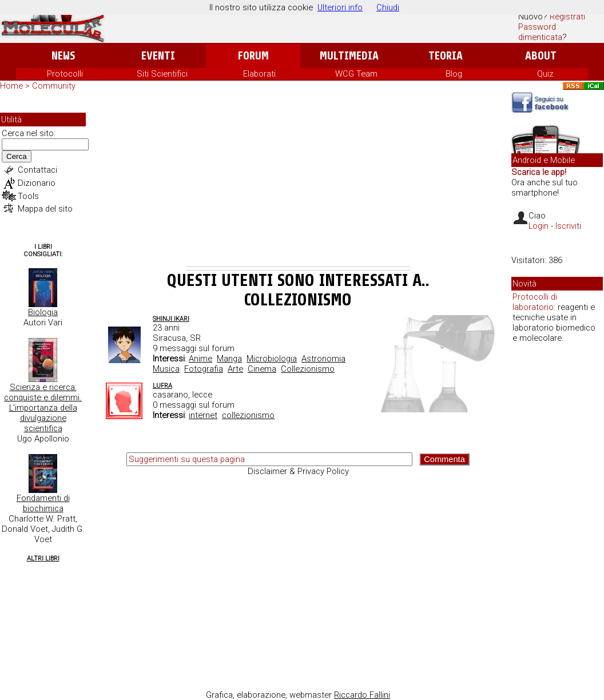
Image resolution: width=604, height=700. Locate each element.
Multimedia (349, 56)
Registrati (567, 17)
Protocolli (65, 74)
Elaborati (259, 74)
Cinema (262, 369)
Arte (235, 369)
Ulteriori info (340, 7)
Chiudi (388, 7)
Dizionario (37, 183)
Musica (166, 369)
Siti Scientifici (162, 74)
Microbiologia (272, 359)
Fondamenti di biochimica (43, 503)
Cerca (17, 156)
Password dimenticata (540, 32)
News (63, 56)
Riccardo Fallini (362, 695)
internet (203, 415)
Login (539, 226)
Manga (229, 359)
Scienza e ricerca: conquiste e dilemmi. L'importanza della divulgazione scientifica (43, 408)
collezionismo (248, 415)
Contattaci (37, 170)
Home (11, 86)
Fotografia (204, 369)
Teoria (446, 56)
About (541, 56)
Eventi (158, 56)
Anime (200, 359)
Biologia (43, 312)
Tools (28, 196)
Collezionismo (308, 369)
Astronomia (323, 359)
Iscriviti (568, 226)
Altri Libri (43, 558)
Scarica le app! (539, 172)
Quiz (545, 74)
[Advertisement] (298, 181)
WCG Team (356, 74)
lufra (162, 386)
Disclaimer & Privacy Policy (298, 471)
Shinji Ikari (171, 319)
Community (54, 86)
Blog (454, 74)
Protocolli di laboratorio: (535, 302)
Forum (253, 56)
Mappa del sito (45, 209)
